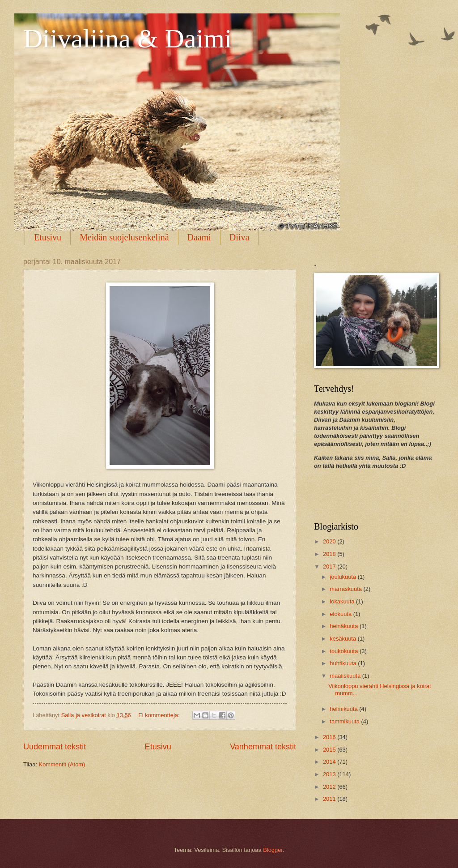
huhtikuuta (344, 663)
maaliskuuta (346, 676)
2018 (330, 554)
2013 (330, 774)
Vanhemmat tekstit (263, 747)
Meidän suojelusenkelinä (124, 237)
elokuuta (341, 614)
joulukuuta (343, 577)
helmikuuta (344, 709)
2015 (330, 750)
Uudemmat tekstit (55, 747)
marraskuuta (346, 589)
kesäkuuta (343, 639)
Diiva (239, 237)
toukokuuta (345, 651)
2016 (330, 737)
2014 (330, 762)
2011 (330, 799)
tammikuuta (345, 721)
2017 (330, 567)
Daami (199, 237)
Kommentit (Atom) (62, 764)
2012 (330, 787)
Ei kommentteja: (160, 715)
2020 (330, 541)
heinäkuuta (345, 626)
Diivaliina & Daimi (128, 38)
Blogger (273, 850)
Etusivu (48, 237)
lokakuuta (343, 601)
